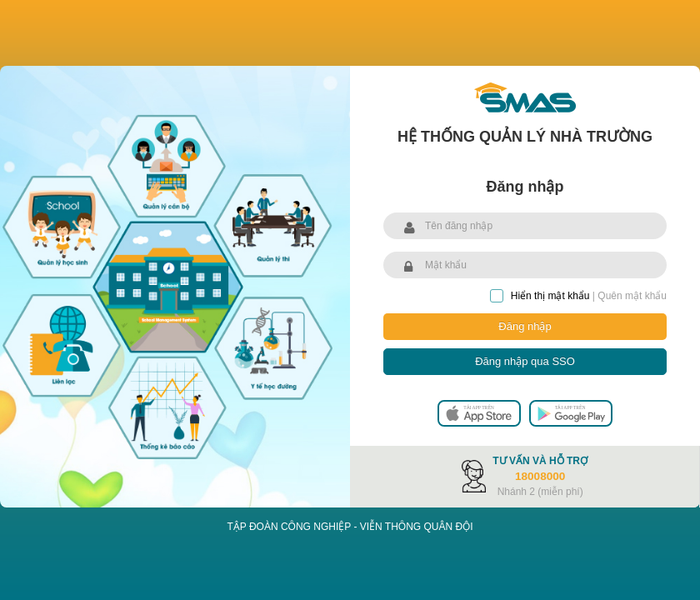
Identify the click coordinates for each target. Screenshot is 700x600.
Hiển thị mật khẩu (540, 296)
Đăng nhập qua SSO (525, 361)
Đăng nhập (525, 326)
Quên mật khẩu (632, 296)
